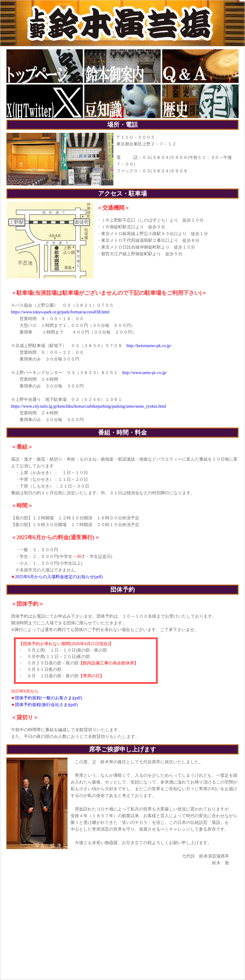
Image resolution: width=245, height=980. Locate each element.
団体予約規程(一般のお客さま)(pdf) (48, 698)
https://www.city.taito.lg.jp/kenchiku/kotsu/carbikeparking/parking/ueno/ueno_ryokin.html (89, 406)
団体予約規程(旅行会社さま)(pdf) (46, 705)
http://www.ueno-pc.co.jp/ (144, 373)
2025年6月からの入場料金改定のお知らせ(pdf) (59, 577)
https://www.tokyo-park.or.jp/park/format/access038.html (60, 312)
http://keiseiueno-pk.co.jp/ (149, 346)
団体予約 (122, 589)
